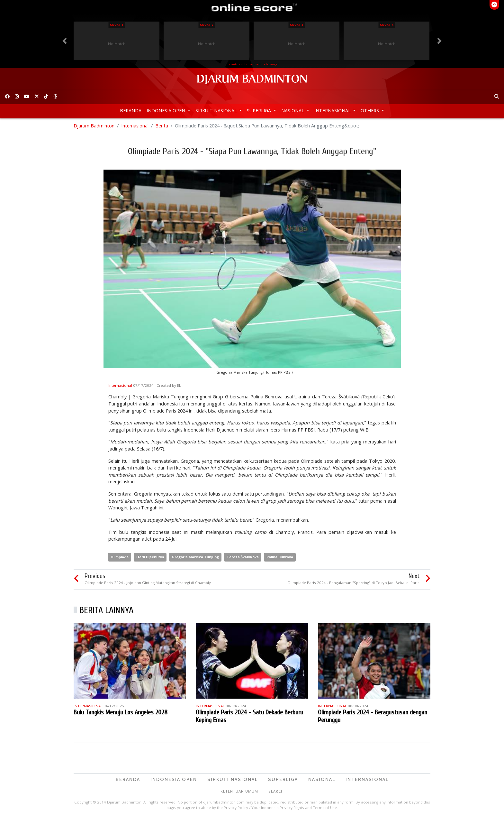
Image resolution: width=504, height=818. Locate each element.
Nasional (293, 111)
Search (276, 791)
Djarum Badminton (94, 126)
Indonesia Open (166, 111)
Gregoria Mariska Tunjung (195, 557)
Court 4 (387, 25)
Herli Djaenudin (150, 557)
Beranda (131, 111)
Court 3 (297, 25)
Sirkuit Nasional (217, 111)
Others (370, 111)
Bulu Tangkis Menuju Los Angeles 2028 (121, 712)
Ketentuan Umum (239, 791)
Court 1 (117, 25)
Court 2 (207, 25)
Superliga (260, 111)
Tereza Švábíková (243, 557)
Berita (162, 126)
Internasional (333, 111)
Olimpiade (120, 557)
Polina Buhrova (280, 557)
